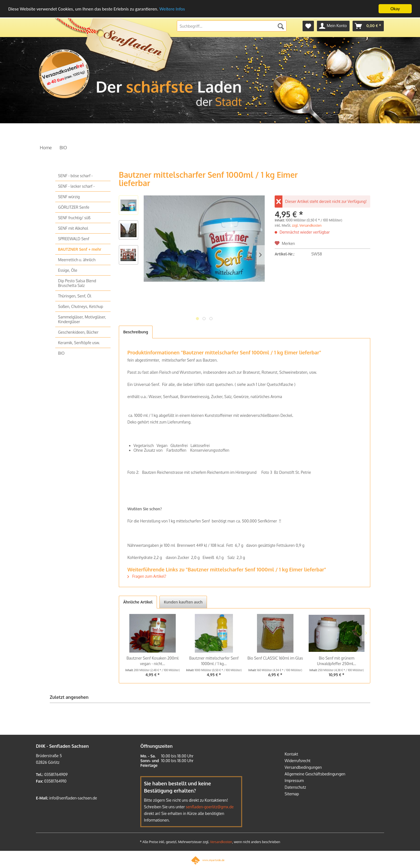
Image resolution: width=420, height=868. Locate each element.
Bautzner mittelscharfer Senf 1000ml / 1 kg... (214, 661)
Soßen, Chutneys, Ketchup (81, 306)
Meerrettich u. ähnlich (77, 260)
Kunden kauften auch (183, 602)
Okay (395, 9)
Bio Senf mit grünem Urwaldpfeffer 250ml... (336, 661)
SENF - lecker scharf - (76, 186)
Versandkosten (221, 842)
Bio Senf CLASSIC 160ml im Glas (275, 658)
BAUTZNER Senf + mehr (80, 249)
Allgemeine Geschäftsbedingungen (315, 774)
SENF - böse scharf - (75, 176)
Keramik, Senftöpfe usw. (79, 343)
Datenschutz (295, 787)
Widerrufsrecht (298, 761)
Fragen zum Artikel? (147, 576)
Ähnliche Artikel (138, 602)
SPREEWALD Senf (74, 239)
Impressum (294, 781)
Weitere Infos (172, 9)
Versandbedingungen (303, 767)
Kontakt (291, 754)
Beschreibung (136, 332)
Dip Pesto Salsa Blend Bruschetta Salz (77, 283)
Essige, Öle (68, 270)
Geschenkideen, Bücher (78, 332)
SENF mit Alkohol (73, 228)
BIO (61, 353)
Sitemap (292, 794)
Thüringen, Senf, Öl (75, 296)
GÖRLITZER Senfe (74, 207)
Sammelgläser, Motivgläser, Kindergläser (82, 319)
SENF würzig (69, 197)
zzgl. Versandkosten (307, 225)
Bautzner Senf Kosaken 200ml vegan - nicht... (153, 661)
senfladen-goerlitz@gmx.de (210, 807)
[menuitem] (308, 26)
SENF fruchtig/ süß (74, 218)
